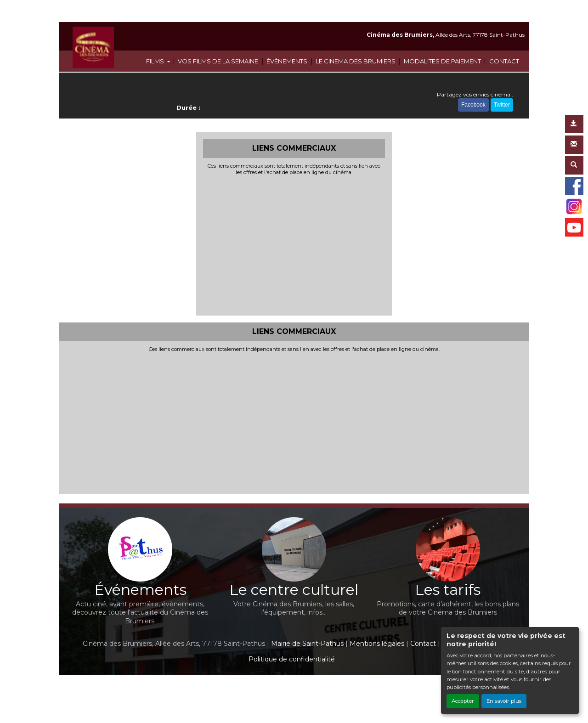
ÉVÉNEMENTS (287, 61)
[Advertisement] (294, 244)
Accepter (463, 701)
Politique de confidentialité (292, 659)
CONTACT (504, 61)
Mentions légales (377, 644)
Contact (423, 644)
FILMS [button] (156, 61)
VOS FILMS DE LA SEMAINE (218, 61)
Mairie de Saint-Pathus (307, 644)
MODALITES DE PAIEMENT (442, 61)
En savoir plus (504, 701)
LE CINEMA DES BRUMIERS (356, 61)
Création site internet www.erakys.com (263, 688)
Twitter (502, 105)
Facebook (473, 105)
